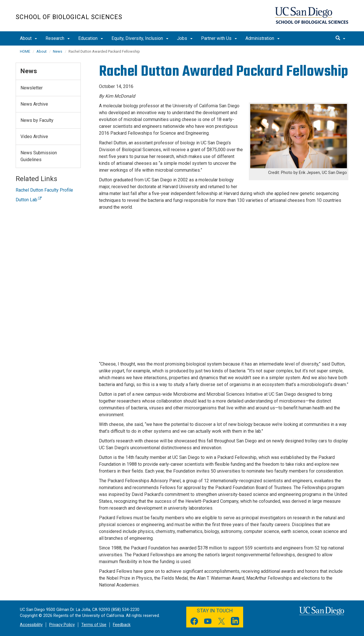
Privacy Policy (62, 625)
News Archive (34, 104)
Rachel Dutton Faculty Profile (44, 190)
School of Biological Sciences (69, 17)
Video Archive (34, 137)
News (58, 51)
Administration (262, 38)
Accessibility (31, 625)
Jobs (185, 38)
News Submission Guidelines (39, 156)
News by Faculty (37, 120)
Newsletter (32, 88)
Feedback (122, 625)
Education (91, 38)
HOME (25, 51)
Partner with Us (219, 38)
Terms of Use (94, 625)
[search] (340, 38)
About (28, 38)
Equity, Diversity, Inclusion (140, 38)
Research (58, 38)
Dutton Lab (29, 200)
